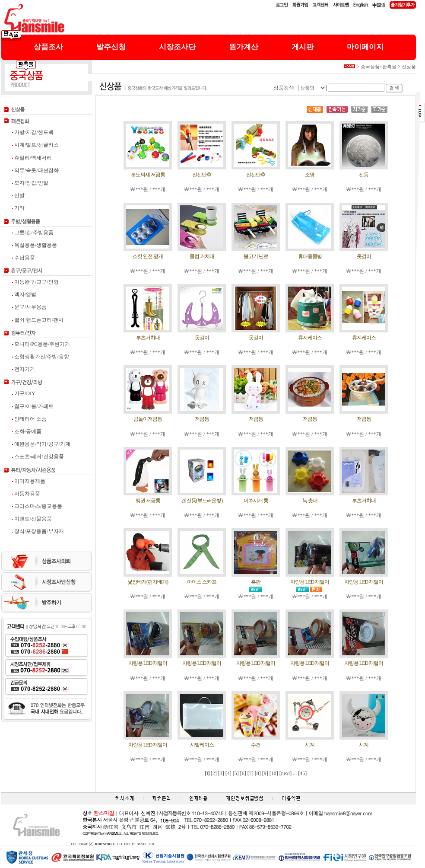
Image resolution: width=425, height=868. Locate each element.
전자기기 (24, 369)
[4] (228, 773)
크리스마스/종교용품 (37, 506)
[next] (286, 773)
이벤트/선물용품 (32, 519)
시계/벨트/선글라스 (35, 145)
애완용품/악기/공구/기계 (41, 444)
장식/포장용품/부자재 (38, 531)
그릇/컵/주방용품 (33, 233)
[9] (265, 773)
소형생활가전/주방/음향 (41, 357)
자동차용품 (26, 494)
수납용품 (24, 258)
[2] (214, 773)
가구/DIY (24, 393)
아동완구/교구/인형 (35, 282)
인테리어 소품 (29, 419)
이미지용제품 (29, 481)
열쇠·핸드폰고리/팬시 (38, 320)
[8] (258, 773)
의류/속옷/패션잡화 (35, 170)
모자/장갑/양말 (30, 183)
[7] (251, 773)
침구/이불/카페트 (33, 406)
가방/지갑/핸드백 (33, 132)
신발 (18, 195)
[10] (274, 773)
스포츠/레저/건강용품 (38, 456)
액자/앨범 (24, 294)
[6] (243, 773)
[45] (302, 773)
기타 (18, 208)
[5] (236, 773)
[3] (221, 773)
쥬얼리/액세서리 (32, 158)
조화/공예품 (27, 431)
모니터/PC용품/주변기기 (41, 344)
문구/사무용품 (29, 307)
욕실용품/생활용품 (35, 245)
